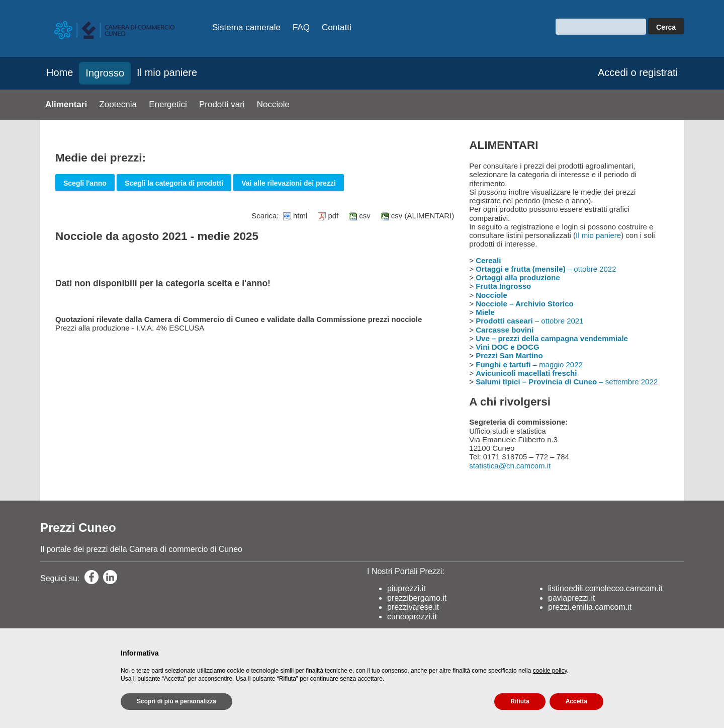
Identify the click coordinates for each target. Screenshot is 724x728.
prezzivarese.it (413, 607)
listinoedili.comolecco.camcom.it (605, 588)
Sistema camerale (246, 27)
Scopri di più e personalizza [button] (176, 701)
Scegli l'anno (85, 183)
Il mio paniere (167, 72)
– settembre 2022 (567, 382)
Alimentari (66, 104)
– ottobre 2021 (529, 321)
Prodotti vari (222, 104)
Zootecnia (118, 104)
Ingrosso (105, 73)
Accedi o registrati (638, 72)
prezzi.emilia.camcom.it (590, 607)
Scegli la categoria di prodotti (174, 183)
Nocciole (273, 104)
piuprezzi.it (406, 588)
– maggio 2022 (529, 365)
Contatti (337, 27)
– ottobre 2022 (546, 269)
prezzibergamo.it (417, 598)
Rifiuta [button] (520, 701)
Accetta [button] (576, 701)
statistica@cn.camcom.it (510, 466)
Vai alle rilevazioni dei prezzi (289, 183)
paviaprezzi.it (571, 598)
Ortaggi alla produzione (518, 277)
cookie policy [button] (550, 671)
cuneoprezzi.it (412, 617)
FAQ (301, 27)
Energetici (168, 104)
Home (60, 72)
